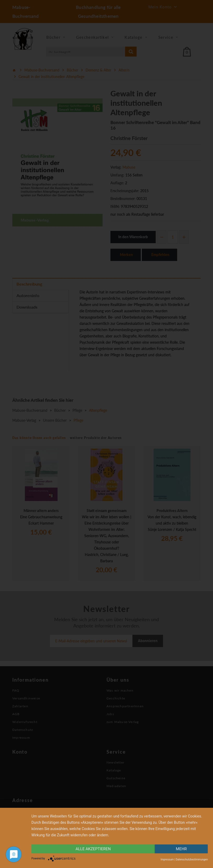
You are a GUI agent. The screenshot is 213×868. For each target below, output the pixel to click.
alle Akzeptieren (93, 849)
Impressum (167, 859)
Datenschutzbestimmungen (192, 859)
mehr (181, 849)
